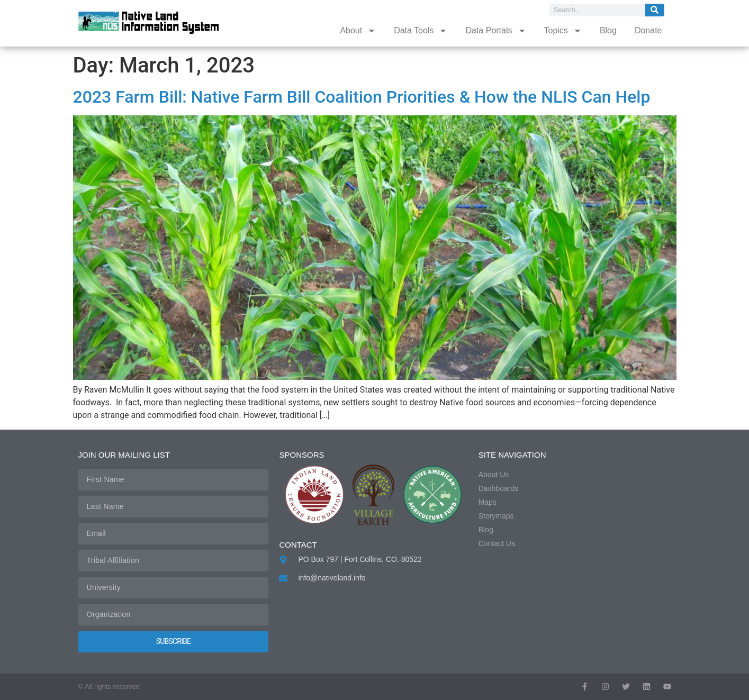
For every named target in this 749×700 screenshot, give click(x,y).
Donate (648, 30)
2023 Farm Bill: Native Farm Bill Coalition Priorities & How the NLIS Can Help (362, 97)
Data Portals (495, 31)
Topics (563, 31)
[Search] (655, 10)
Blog (608, 30)
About (358, 31)
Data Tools (421, 31)
